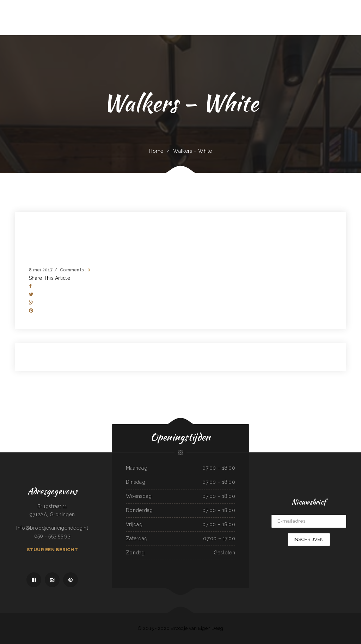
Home (156, 151)
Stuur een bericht (52, 550)
